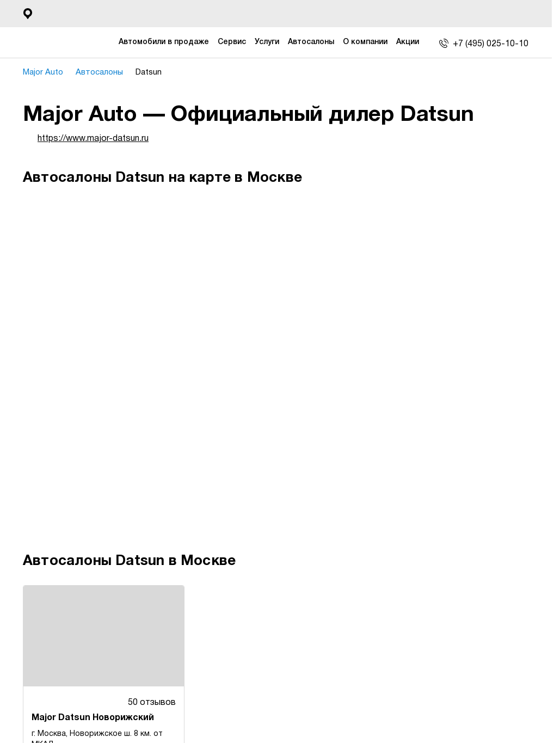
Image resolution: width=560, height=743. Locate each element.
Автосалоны (106, 72)
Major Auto (47, 72)
